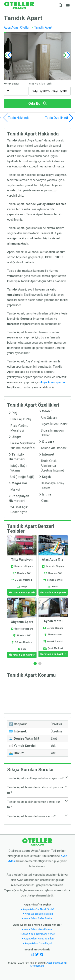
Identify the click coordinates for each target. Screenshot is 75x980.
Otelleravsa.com (57, 963)
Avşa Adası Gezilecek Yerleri (39, 934)
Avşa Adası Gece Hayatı (39, 943)
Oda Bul (37, 103)
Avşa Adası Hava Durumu (39, 929)
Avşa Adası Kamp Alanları (39, 939)
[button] (67, 55)
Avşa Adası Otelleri (17, 27)
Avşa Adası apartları (53, 382)
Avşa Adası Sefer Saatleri (39, 918)
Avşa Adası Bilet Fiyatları (39, 914)
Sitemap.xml (37, 966)
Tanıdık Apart (43, 27)
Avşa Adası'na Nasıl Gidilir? (39, 909)
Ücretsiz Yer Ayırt (22, 592)
